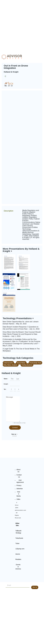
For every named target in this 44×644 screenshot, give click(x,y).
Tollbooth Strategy (18, 532)
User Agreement (20, 481)
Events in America (18, 567)
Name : (6, 379)
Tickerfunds (19, 538)
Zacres (18, 554)
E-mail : (6, 384)
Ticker (17, 543)
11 (6, 84)
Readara (18, 559)
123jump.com (20, 549)
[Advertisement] (22, 25)
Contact (15, 427)
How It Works (19, 494)
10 (9, 84)
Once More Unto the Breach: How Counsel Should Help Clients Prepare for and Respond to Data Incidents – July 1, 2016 (22, 334)
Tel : (5, 389)
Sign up (14, 434)
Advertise (20, 489)
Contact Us (19, 476)
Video (18, 499)
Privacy (19, 485)
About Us (18, 471)
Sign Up (35, 587)
